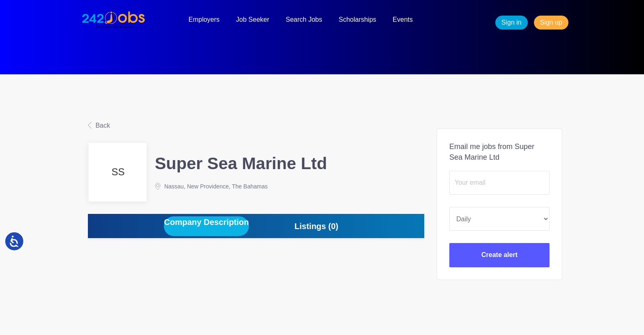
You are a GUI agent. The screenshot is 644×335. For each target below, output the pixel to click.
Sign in (512, 22)
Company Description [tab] (206, 222)
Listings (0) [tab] (316, 226)
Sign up (551, 22)
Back (102, 125)
